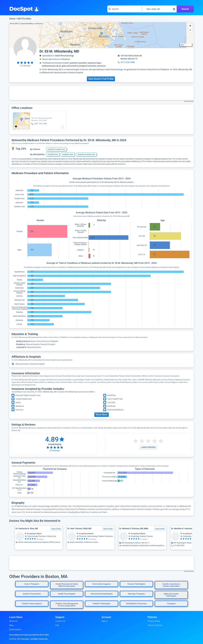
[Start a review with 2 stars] (139, 441)
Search (185, 9)
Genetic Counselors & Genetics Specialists (171, 585)
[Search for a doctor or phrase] (125, 9)
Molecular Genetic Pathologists (171, 595)
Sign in (105, 621)
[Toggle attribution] (16, 126)
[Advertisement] (102, 93)
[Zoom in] (190, 26)
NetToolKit (14, 24)
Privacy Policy (154, 621)
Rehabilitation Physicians (136, 604)
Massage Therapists (136, 594)
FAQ (57, 625)
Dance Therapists (32, 584)
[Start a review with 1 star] (136, 441)
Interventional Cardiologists (102, 594)
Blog (11, 625)
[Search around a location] (159, 9)
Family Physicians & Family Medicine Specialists (67, 585)
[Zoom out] (190, 30)
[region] (102, 35)
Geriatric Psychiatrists (32, 594)
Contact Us (60, 621)
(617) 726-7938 (128, 62)
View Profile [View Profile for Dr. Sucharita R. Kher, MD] (56, 529)
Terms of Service (155, 625)
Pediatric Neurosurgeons (32, 604)
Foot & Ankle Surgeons (102, 584)
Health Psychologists (67, 594)
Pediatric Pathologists (102, 604)
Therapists (171, 604)
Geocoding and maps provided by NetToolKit (29, 635)
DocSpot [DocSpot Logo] (24, 9)
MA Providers (24, 19)
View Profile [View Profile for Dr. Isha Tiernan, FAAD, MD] (108, 529)
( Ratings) (25, 66)
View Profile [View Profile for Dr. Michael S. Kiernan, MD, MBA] (160, 529)
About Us (13, 621)
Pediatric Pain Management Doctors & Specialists (67, 605)
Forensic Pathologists (136, 584)
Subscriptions (15, 629)
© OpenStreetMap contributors (31, 24)
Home (12, 19)
